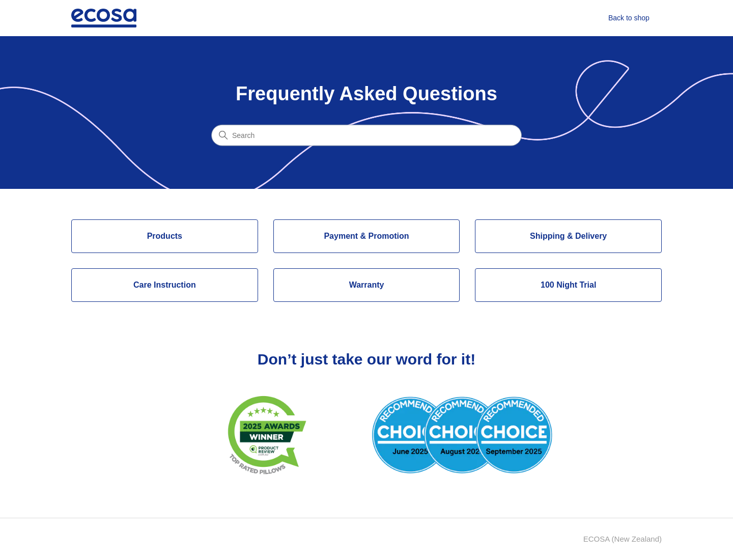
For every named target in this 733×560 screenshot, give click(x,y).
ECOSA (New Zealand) (623, 539)
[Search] (366, 135)
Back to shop (629, 18)
